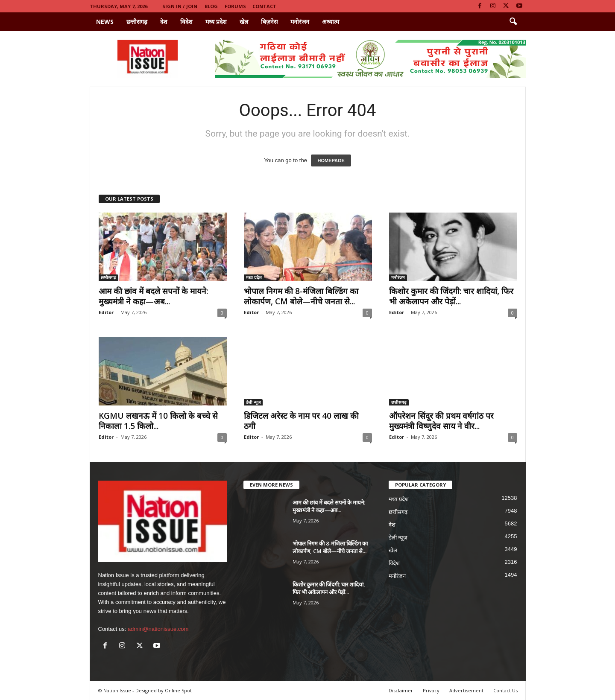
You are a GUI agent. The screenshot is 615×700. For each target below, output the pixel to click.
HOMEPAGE (331, 160)
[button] (513, 22)
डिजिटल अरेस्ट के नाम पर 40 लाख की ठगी (301, 421)
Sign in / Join (180, 6)
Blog (211, 6)
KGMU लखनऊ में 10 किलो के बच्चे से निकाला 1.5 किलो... (158, 421)
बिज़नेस (269, 22)
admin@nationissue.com (158, 629)
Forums (235, 6)
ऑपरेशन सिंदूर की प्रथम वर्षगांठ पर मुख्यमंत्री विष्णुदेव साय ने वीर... (441, 421)
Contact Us (505, 690)
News (105, 22)
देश (164, 22)
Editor (106, 312)
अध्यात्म (331, 22)
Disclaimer (401, 690)
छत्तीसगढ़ (137, 22)
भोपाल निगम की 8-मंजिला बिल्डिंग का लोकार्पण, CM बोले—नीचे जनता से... (301, 296)
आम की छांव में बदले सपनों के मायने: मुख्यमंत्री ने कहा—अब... (153, 296)
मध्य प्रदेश (216, 22)
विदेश (186, 22)
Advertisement (466, 690)
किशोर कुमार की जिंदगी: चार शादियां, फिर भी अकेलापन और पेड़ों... (451, 296)
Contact (264, 6)
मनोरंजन (300, 22)
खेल (244, 22)
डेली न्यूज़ (253, 402)
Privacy (431, 690)
